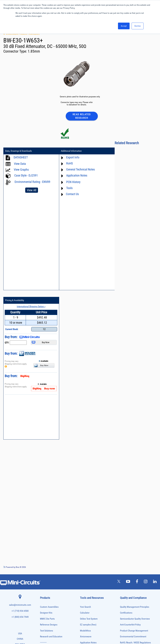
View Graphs (21, 170)
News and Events (128, 565)
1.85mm (34, 51)
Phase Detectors (46, 571)
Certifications (126, 472)
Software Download (89, 543)
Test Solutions (46, 489)
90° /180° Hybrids (46, 596)
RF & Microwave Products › (16, 34)
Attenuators (34, 34)
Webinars (84, 519)
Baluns (42, 515)
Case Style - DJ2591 (26, 175)
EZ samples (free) (88, 484)
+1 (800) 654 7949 (20, 476)
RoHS (67, 163)
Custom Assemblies (49, 466)
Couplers (43, 526)
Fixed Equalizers (46, 543)
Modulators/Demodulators (49, 564)
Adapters (43, 505)
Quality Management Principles (135, 466)
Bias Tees (44, 519)
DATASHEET (21, 157)
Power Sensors (45, 585)
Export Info (70, 157)
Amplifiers (44, 508)
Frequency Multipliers (48, 550)
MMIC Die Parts (47, 477)
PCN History (71, 182)
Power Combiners (46, 578)
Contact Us (70, 194)
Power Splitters (46, 589)
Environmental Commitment (133, 495)
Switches (43, 603)
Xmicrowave (86, 495)
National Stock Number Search (94, 531)
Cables (42, 522)
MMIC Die (44, 561)
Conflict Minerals (128, 519)
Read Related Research (82, 116)
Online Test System (89, 477)
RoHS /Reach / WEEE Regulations (135, 501)
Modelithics (85, 489)
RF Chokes (44, 599)
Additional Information (69, 151)
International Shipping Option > (136, 157)
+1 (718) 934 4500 (20, 470)
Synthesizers (45, 606)
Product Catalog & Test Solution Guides (98, 513)
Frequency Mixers (46, 547)
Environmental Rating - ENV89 (28, 183)
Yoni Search (85, 466)
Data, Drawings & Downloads (18, 151)
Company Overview (129, 547)
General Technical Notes (78, 169)
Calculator (85, 472)
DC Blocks (44, 533)
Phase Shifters (45, 575)
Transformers (45, 617)
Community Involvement (131, 559)
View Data (20, 164)
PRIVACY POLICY (78, 630)
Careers (127, 573)
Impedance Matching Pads (49, 554)
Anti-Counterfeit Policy (130, 484)
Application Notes (74, 175)
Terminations (45, 610)
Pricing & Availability (121, 151)
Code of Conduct (128, 507)
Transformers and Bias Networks (52, 620)
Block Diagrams (87, 507)
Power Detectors (46, 582)
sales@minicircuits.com (20, 464)
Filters (42, 540)
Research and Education (51, 495)
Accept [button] (124, 26)
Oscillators (44, 568)
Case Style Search (88, 537)
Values (123, 553)
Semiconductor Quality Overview (135, 477)
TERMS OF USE (63, 630)
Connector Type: (16, 51)
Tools (67, 188)
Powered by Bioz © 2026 (15, 426)
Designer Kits (46, 472)
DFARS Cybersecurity (130, 525)
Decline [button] (138, 26)
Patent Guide (86, 525)
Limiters (43, 557)
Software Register (88, 549)
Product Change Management (134, 489)
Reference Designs (49, 484)
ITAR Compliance (128, 513)
